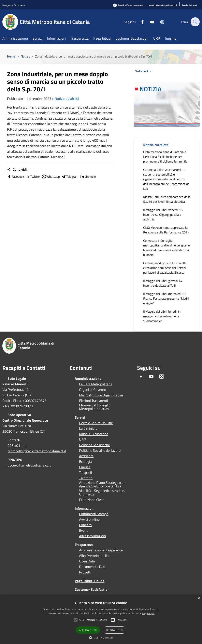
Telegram (70, 177)
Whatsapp (51, 177)
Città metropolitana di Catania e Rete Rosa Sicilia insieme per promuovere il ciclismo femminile (165, 157)
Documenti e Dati (92, 567)
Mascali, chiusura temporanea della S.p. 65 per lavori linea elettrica (167, 199)
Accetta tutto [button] (88, 630)
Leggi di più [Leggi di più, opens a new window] (148, 613)
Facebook (16, 177)
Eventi (84, 531)
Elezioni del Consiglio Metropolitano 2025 (95, 407)
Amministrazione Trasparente (101, 550)
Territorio (86, 478)
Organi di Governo (93, 390)
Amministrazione (88, 379)
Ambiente (86, 456)
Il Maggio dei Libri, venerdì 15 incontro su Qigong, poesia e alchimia (163, 215)
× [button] (199, 598)
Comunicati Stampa (94, 514)
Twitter (33, 177)
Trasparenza (84, 545)
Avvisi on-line (89, 519)
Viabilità (73, 99)
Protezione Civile (92, 500)
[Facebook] (140, 22)
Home (11, 56)
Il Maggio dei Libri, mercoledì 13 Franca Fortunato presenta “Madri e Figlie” (166, 298)
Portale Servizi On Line (96, 423)
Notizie (25, 56)
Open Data (87, 561)
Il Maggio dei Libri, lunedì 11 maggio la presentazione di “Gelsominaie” (162, 316)
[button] (93, 620)
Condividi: (17, 169)
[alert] (101, 619)
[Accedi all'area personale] (128, 5)
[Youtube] (150, 22)
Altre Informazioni (93, 536)
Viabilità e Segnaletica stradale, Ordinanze (102, 493)
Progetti (85, 572)
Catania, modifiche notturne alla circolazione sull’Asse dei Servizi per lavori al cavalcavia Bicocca (165, 268)
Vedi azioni (144, 71)
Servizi (80, 417)
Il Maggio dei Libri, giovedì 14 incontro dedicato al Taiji (163, 283)
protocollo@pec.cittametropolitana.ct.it (37, 451)
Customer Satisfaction (92, 590)
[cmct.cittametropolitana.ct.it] (163, 5)
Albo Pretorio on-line (95, 556)
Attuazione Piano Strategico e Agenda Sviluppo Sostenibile (101, 484)
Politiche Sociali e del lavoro (100, 451)
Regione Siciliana (14, 5)
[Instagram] (160, 22)
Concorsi (86, 525)
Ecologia (85, 462)
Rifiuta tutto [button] (114, 630)
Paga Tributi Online (90, 581)
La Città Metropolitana (96, 384)
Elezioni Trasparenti (94, 401)
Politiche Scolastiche (94, 445)
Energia (85, 467)
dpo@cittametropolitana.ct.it (29, 465)
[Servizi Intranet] (189, 5)
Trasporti (86, 473)
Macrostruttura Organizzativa (101, 395)
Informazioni (85, 508)
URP (82, 440)
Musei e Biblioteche (94, 434)
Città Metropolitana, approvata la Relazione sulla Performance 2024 (166, 230)
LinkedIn (88, 177)
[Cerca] (195, 22)
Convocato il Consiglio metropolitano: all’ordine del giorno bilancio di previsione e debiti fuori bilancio (166, 248)
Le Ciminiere (88, 428)
